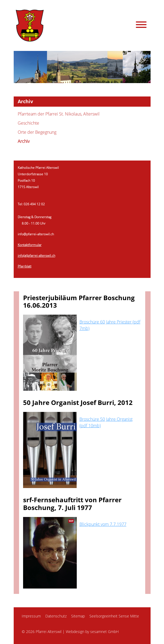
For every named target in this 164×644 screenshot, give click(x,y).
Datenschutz (56, 616)
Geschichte (28, 123)
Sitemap (78, 616)
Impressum (31, 616)
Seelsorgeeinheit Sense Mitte (114, 616)
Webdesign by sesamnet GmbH (92, 632)
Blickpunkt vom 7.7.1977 (103, 524)
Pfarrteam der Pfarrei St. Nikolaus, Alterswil (59, 114)
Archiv (24, 141)
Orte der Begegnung (37, 132)
